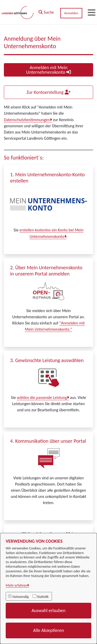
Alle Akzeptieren (48, 630)
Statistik (43, 597)
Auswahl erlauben (48, 610)
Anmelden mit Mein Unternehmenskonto (48, 70)
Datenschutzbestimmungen (27, 120)
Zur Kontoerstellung (48, 92)
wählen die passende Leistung (42, 398)
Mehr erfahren (16, 585)
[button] (46, 11)
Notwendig (20, 597)
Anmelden (71, 13)
